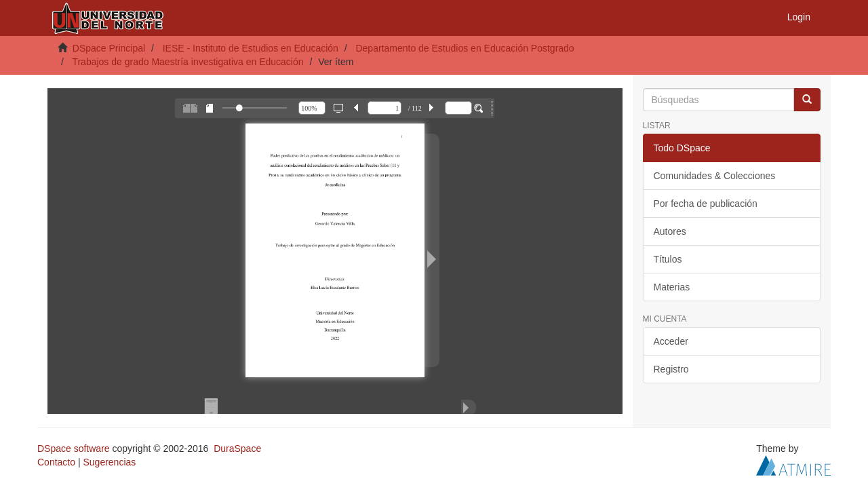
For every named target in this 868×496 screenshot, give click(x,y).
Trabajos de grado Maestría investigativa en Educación (188, 62)
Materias (672, 287)
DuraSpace (237, 449)
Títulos (668, 259)
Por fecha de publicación (706, 204)
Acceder (671, 341)
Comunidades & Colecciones (715, 176)
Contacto (56, 462)
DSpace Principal (109, 48)
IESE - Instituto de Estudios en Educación (251, 48)
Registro (671, 369)
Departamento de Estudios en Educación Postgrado (465, 48)
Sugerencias (109, 462)
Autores (670, 231)
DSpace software (74, 449)
